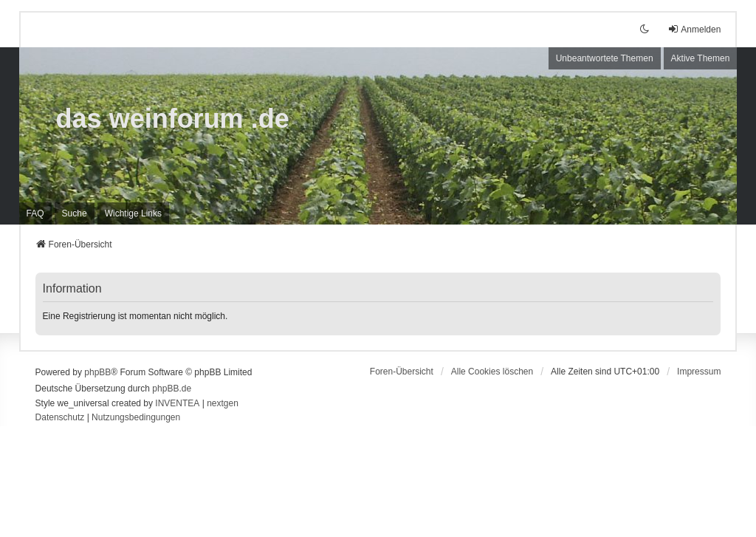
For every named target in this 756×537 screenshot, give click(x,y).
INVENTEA (177, 403)
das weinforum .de (173, 119)
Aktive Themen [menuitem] (701, 58)
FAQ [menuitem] (35, 213)
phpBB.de (172, 389)
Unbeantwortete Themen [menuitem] (605, 58)
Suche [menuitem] (75, 213)
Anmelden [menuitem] (694, 29)
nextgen (223, 403)
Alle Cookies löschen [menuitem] (492, 372)
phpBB (97, 372)
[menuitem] (133, 213)
